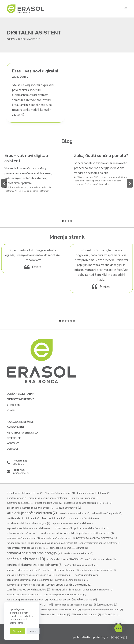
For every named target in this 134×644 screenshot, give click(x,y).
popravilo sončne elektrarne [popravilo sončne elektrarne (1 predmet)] (58, 538)
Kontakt (13, 444)
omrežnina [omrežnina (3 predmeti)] (64, 528)
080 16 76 (18, 464)
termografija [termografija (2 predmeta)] (61, 590)
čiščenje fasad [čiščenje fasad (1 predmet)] (64, 605)
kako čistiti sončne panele (87, 181)
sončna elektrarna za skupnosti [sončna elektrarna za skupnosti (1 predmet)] (61, 570)
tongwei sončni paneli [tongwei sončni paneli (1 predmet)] (99, 590)
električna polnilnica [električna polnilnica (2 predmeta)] (49, 503)
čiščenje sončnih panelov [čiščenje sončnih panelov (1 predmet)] (86, 615)
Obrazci (12, 449)
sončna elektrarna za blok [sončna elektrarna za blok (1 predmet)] (100, 560)
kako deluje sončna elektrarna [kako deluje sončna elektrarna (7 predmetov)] (32, 513)
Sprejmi (17, 631)
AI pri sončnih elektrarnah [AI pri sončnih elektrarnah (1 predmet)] (60, 493)
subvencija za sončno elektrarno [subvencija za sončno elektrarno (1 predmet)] (25, 585)
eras (21, 191)
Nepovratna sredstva (22, 433)
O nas (11, 410)
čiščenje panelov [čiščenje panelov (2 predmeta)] (105, 605)
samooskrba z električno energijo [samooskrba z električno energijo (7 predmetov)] (34, 553)
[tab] (63, 221)
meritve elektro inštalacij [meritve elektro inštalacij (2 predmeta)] (24, 518)
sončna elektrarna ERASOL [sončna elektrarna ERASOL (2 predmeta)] (65, 559)
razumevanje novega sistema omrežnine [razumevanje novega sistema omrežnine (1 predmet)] (54, 543)
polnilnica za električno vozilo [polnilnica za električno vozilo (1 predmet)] (96, 533)
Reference (14, 438)
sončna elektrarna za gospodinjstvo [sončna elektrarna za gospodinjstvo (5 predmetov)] (35, 565)
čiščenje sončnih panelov (97, 184)
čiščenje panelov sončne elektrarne (111, 177)
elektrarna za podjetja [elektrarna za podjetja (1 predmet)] (85, 498)
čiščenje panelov (85, 177)
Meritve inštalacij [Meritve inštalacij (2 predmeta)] (54, 518)
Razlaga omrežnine (20, 422)
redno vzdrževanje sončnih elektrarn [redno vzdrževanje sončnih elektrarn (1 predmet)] (27, 548)
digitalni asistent (15, 187)
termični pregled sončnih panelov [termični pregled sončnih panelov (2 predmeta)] (28, 590)
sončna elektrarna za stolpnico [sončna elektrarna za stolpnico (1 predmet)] (98, 570)
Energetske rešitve (20, 399)
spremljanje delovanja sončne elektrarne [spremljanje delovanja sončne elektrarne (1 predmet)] (30, 580)
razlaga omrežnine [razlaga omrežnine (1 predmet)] (18, 543)
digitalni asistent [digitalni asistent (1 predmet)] (17, 498)
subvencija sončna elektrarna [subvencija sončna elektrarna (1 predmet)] (72, 580)
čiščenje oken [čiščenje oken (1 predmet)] (83, 605)
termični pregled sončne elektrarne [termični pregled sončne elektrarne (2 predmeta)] (68, 585)
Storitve (13, 405)
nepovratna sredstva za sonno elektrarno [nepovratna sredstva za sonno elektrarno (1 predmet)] (30, 529)
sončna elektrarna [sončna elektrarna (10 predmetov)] (26, 559)
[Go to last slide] (4, 183)
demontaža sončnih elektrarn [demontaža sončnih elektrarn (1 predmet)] (93, 493)
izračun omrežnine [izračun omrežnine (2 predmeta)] (68, 508)
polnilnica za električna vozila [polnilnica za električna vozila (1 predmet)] (91, 529)
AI (16, 191)
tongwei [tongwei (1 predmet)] (79, 590)
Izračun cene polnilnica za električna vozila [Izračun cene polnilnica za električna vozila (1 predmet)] (30, 508)
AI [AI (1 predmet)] (40, 493)
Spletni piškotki (81, 637)
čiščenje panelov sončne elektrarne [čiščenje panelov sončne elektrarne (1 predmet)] (103, 610)
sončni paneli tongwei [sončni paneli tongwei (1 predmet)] (88, 575)
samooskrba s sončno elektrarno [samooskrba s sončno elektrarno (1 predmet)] (69, 548)
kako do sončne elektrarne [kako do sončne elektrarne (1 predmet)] (74, 513)
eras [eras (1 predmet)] (107, 503)
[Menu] (126, 9)
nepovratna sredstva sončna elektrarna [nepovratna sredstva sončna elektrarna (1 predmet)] (74, 524)
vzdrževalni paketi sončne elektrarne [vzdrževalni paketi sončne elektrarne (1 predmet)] (65, 595)
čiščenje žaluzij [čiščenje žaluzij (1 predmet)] (112, 615)
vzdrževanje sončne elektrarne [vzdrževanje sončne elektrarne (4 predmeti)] (73, 599)
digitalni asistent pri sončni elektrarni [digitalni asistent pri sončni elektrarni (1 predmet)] (50, 498)
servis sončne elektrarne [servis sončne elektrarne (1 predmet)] (78, 554)
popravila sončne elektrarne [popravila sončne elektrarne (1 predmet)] (23, 538)
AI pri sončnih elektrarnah (37, 191)
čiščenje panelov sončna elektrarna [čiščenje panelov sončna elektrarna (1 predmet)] (61, 610)
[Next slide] (130, 183)
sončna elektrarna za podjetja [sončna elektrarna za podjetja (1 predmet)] (81, 565)
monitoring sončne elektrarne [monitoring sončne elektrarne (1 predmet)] (85, 519)
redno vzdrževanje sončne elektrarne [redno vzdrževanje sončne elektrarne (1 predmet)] (100, 543)
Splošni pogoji (100, 637)
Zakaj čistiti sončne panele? (101, 156)
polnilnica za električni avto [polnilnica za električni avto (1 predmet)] (23, 533)
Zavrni (33, 631)
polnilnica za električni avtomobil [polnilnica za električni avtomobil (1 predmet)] (59, 533)
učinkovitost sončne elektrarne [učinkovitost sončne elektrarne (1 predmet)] (24, 595)
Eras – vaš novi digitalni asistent (35, 74)
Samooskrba (16, 427)
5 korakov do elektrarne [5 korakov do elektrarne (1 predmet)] (21, 493)
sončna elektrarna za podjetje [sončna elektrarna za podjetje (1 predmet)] (24, 570)
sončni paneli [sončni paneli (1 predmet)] (65, 575)
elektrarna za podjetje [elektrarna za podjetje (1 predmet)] (20, 503)
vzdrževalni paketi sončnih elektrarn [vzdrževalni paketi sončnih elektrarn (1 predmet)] (27, 600)
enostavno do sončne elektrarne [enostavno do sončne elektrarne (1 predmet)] (83, 503)
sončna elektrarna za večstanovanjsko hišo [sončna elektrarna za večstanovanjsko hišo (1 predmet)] (31, 575)
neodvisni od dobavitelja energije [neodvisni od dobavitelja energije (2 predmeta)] (28, 523)
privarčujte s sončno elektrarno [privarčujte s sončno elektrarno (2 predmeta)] (97, 538)
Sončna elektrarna (21, 394)
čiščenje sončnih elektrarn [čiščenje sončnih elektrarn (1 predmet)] (55, 615)
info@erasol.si (21, 473)
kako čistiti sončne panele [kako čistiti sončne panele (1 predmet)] (107, 513)
